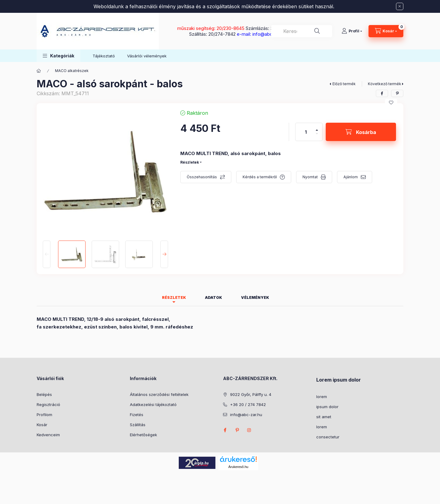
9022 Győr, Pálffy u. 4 (251, 394)
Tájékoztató (104, 56)
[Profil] (352, 31)
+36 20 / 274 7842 (248, 404)
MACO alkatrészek (72, 71)
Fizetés (137, 415)
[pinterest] (397, 93)
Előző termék (344, 84)
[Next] (164, 254)
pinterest (237, 430)
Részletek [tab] (174, 297)
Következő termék (385, 84)
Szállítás (138, 425)
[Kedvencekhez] (391, 103)
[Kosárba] (361, 132)
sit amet (324, 417)
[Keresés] (317, 31)
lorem (322, 397)
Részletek (190, 162)
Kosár (42, 425)
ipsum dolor (327, 407)
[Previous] (47, 254)
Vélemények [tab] (255, 297)
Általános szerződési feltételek (159, 394)
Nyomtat (310, 177)
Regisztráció (48, 404)
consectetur (328, 437)
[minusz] (317, 136)
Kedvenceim (48, 435)
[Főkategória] (39, 71)
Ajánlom (351, 177)
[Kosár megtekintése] (386, 31)
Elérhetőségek (143, 435)
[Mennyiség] (306, 132)
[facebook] (382, 93)
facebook (225, 430)
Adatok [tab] (214, 297)
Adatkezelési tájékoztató (153, 404)
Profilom (44, 415)
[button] (59, 56)
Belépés (44, 394)
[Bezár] (400, 6)
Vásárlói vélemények (147, 56)
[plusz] (317, 127)
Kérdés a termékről (260, 177)
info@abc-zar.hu (246, 415)
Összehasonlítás (202, 177)
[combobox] (302, 31)
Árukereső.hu (238, 467)
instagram (249, 430)
